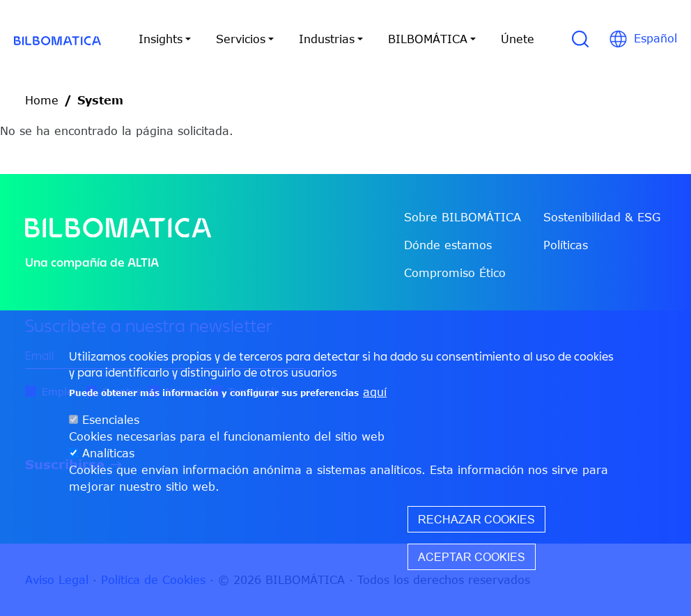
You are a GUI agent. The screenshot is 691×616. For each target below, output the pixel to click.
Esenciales (111, 420)
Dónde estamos (448, 245)
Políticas (566, 245)
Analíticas (108, 453)
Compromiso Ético (455, 273)
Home (42, 100)
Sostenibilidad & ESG (602, 217)
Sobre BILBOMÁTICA (463, 217)
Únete (518, 39)
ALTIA (143, 262)
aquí (375, 392)
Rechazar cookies (476, 519)
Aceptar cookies (472, 557)
